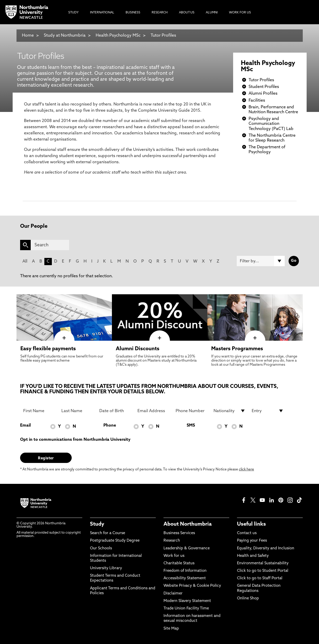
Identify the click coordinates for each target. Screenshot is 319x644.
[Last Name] (77, 411)
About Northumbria (188, 524)
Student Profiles (264, 87)
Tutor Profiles (163, 36)
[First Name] (39, 411)
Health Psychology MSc (118, 36)
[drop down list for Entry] (268, 411)
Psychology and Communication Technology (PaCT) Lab (271, 124)
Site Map (171, 629)
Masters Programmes (237, 349)
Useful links (251, 524)
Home (28, 36)
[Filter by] (261, 261)
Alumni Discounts (138, 349)
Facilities (257, 101)
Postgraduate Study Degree (115, 541)
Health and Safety (253, 556)
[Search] (50, 245)
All (25, 262)
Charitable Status (179, 563)
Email (25, 426)
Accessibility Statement (185, 578)
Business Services (179, 533)
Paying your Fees (252, 541)
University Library (106, 568)
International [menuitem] (102, 13)
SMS (191, 426)
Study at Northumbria (65, 36)
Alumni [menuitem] (212, 13)
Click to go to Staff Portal (260, 578)
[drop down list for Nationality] (230, 411)
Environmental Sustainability (263, 563)
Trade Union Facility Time (186, 609)
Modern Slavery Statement (187, 601)
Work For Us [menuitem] (240, 13)
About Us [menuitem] (187, 13)
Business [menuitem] (133, 13)
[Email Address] (153, 411)
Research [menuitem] (160, 13)
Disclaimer (173, 594)
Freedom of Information (185, 571)
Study (97, 524)
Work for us (174, 556)
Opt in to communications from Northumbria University (75, 440)
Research (172, 541)
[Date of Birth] (115, 411)
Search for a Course (108, 533)
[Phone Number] (192, 411)
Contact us (247, 533)
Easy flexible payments (48, 349)
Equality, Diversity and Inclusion (266, 548)
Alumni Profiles (263, 94)
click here (246, 470)
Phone (110, 426)
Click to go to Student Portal (263, 571)
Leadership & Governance (187, 548)
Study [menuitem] (73, 13)
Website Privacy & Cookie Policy (192, 586)
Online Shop (248, 598)
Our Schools (101, 548)
